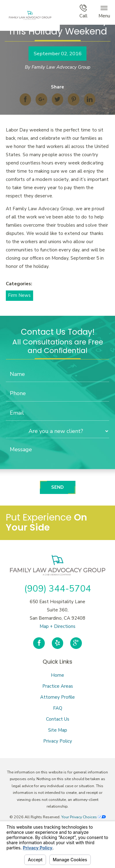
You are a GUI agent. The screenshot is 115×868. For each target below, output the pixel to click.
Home (57, 675)
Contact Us (58, 719)
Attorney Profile (57, 697)
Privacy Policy (58, 741)
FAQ (58, 708)
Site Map (58, 730)
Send (57, 487)
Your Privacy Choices (84, 817)
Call (83, 12)
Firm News (19, 295)
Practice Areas (58, 686)
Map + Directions (57, 626)
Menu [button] (104, 12)
